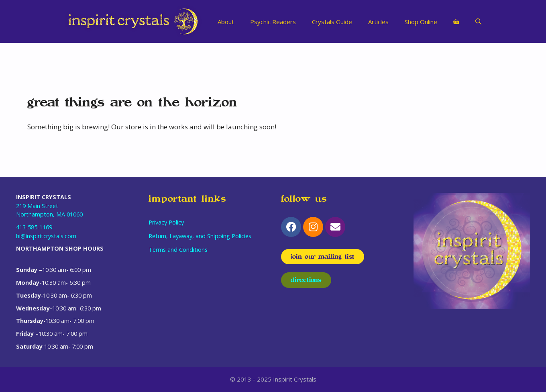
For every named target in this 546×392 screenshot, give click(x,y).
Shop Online (421, 22)
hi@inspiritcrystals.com (46, 236)
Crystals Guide (332, 22)
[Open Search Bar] (478, 22)
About (226, 22)
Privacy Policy (166, 222)
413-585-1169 (34, 227)
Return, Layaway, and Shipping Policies (200, 236)
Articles (378, 22)
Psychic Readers (273, 22)
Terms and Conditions (178, 250)
